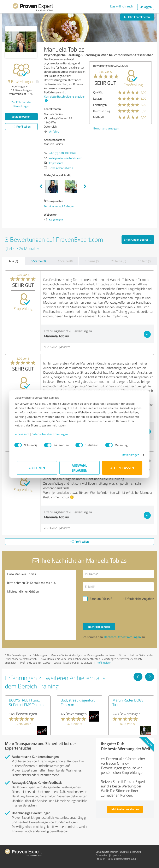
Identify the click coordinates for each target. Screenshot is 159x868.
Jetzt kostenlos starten (125, 809)
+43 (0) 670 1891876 (63, 153)
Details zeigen (128, 455)
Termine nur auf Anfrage (59, 206)
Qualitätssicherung (130, 852)
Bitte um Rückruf (101, 599)
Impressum (24, 434)
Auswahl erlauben (80, 468)
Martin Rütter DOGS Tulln (128, 702)
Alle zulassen (122, 468)
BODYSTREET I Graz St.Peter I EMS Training (27, 702)
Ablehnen (37, 468)
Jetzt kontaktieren (137, 17)
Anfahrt (54, 131)
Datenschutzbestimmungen (52, 434)
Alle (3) (13, 261)
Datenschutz (102, 855)
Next (85, 187)
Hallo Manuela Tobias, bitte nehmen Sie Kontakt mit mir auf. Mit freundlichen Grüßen (41, 605)
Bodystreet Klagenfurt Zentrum (78, 702)
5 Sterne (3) (38, 261)
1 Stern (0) (145, 261)
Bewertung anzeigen (106, 128)
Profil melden (104, 663)
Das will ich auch (122, 6)
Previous (41, 187)
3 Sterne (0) (92, 261)
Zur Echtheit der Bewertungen (21, 104)
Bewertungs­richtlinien (107, 852)
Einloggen (146, 7)
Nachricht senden (99, 627)
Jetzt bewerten (21, 116)
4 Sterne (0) (65, 261)
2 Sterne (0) (119, 261)
